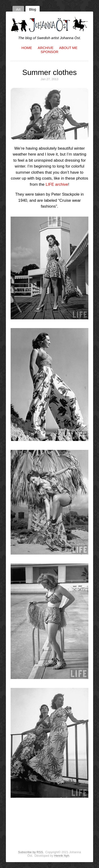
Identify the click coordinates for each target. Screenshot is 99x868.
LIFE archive (57, 184)
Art (18, 9)
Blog (33, 9)
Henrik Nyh (62, 856)
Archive (46, 48)
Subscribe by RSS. (31, 852)
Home (27, 48)
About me (68, 48)
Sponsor (49, 52)
